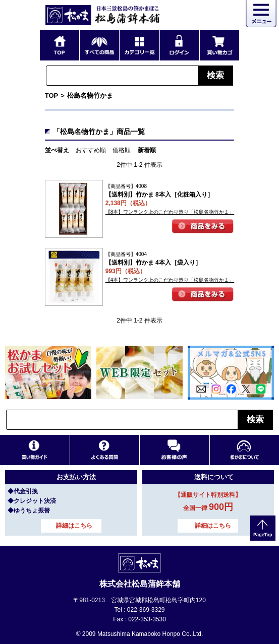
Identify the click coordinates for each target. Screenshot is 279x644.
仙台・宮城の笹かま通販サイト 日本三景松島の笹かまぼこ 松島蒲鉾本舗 (103, 15)
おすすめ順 (91, 150)
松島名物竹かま (90, 95)
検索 (215, 75)
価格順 (122, 150)
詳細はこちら (74, 526)
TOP (52, 95)
